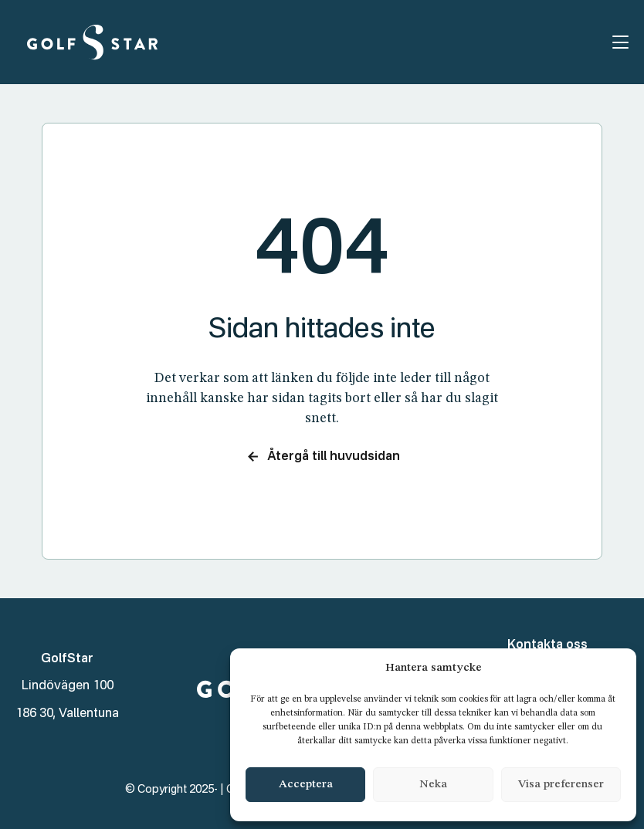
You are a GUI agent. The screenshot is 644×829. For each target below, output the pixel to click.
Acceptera (306, 785)
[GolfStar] (92, 42)
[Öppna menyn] (620, 42)
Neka (433, 785)
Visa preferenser (561, 785)
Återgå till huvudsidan (322, 457)
